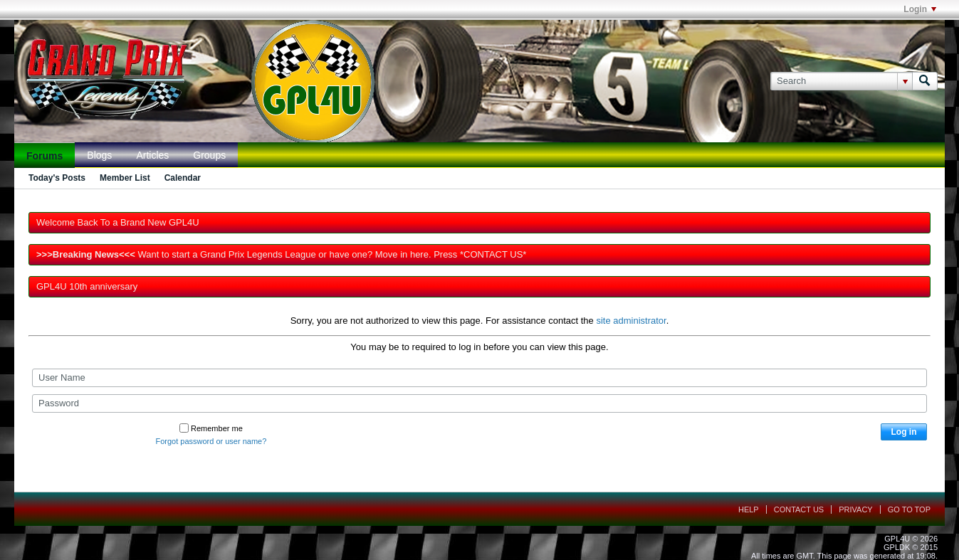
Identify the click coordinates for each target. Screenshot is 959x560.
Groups (209, 155)
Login (920, 9)
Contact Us (799, 509)
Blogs (99, 155)
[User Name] (479, 378)
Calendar (183, 178)
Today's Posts (57, 178)
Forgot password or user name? (211, 441)
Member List (125, 178)
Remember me (211, 428)
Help (749, 509)
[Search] (841, 81)
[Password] (479, 403)
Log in (904, 432)
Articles (152, 155)
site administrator (631, 321)
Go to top (909, 509)
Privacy (855, 509)
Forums (44, 156)
